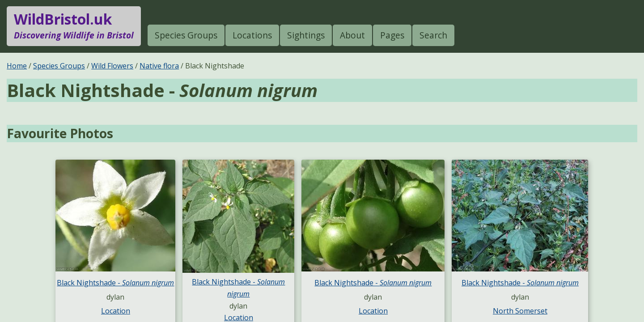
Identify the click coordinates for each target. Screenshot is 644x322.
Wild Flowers (112, 66)
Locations (252, 35)
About (352, 35)
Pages (392, 35)
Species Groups (186, 35)
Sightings (306, 35)
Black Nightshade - (115, 283)
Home (17, 66)
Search (433, 35)
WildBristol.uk (74, 26)
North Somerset (520, 311)
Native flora (159, 66)
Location (116, 311)
